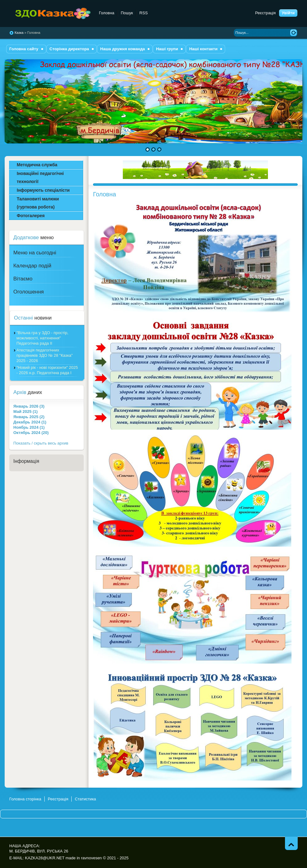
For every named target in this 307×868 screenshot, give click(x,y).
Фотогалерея (31, 216)
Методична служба (37, 165)
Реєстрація (265, 13)
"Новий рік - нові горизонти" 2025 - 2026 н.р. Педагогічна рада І (47, 370)
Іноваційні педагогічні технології (40, 177)
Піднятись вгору (291, 843)
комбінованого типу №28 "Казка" (50, 14)
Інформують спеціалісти (43, 190)
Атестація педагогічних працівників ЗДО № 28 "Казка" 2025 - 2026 (44, 355)
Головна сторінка (25, 799)
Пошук (127, 13)
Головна (107, 13)
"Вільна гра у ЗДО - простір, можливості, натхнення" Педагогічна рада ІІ (42, 338)
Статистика (85, 799)
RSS (144, 13)
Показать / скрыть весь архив (41, 443)
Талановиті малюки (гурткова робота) (38, 203)
